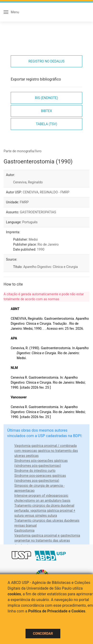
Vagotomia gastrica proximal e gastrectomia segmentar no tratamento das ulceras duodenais (47, 540)
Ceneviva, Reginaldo (28, 182)
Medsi (33, 239)
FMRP (24, 202)
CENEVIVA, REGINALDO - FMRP (46, 192)
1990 (41, 249)
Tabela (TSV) (46, 124)
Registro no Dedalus (46, 61)
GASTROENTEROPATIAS (38, 212)
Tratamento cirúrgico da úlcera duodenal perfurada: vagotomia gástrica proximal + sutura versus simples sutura (45, 510)
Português (30, 222)
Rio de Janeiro (48, 244)
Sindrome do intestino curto (35, 471)
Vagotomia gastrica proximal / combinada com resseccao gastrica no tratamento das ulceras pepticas (46, 451)
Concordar (43, 634)
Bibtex (46, 111)
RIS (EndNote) (47, 98)
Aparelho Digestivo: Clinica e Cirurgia (50, 267)
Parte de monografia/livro (23, 151)
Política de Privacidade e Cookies (57, 611)
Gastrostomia (24, 530)
